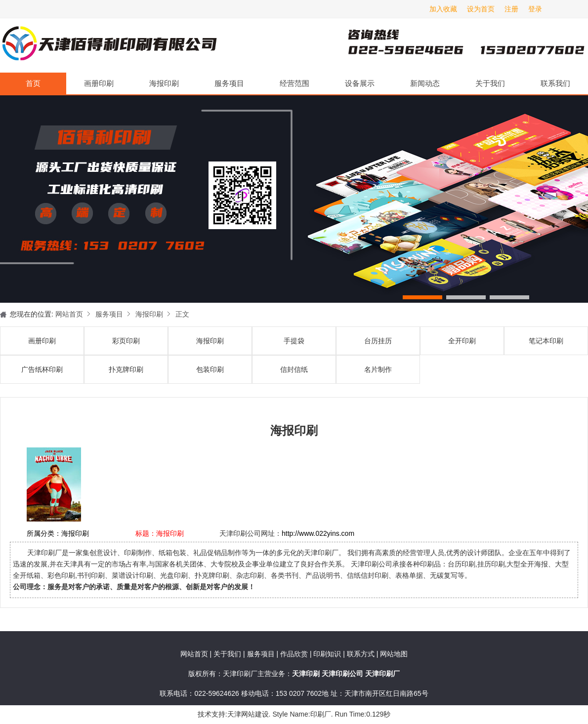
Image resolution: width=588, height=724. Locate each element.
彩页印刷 (126, 341)
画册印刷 (99, 83)
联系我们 (555, 83)
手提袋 (294, 341)
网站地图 (394, 654)
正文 (182, 314)
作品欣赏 (295, 654)
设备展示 (360, 83)
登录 (535, 9)
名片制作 (378, 369)
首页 (33, 83)
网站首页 (69, 314)
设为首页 (481, 9)
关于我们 (490, 83)
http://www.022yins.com (318, 533)
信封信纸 (294, 369)
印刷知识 (328, 654)
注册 (511, 9)
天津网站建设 (248, 714)
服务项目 (229, 83)
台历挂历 (378, 341)
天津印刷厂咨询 (450, 45)
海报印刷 (164, 83)
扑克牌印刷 (126, 369)
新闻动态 (425, 83)
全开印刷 (462, 341)
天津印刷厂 (109, 45)
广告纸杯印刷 (42, 369)
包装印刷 (210, 369)
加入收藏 (443, 9)
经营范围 (294, 83)
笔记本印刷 (546, 341)
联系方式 (361, 654)
